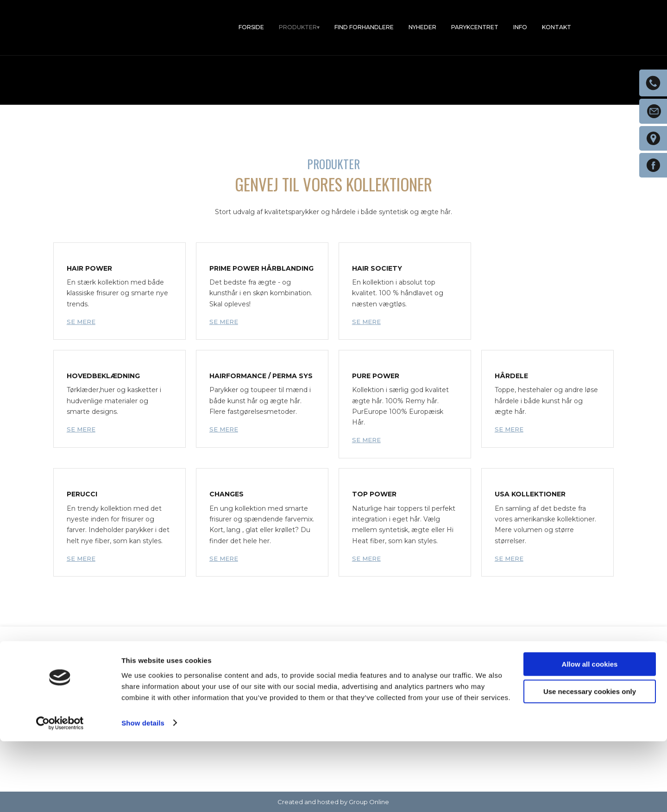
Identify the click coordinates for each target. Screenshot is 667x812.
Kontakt (557, 27)
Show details (143, 794)
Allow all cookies (590, 735)
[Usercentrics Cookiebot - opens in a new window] (60, 794)
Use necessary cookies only (590, 762)
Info (520, 27)
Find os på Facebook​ (521, 709)
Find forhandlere (364, 27)
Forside (251, 27)
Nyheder (422, 27)
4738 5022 (239, 710)
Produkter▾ (299, 27)
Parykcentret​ (475, 27)
